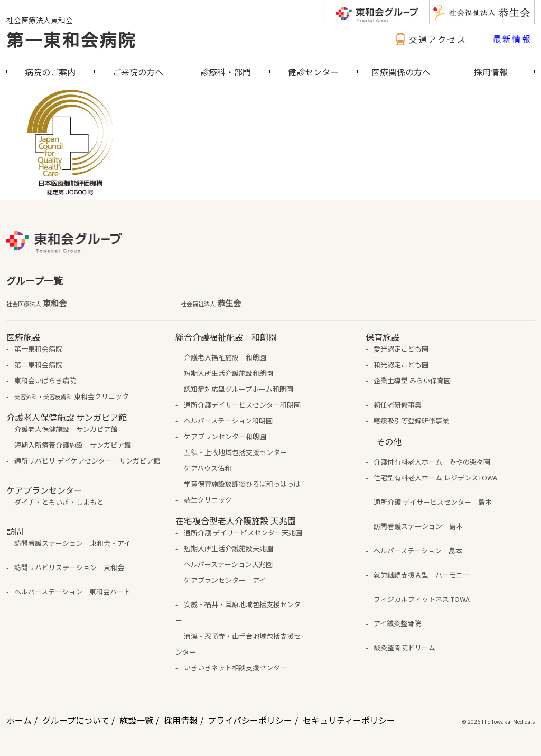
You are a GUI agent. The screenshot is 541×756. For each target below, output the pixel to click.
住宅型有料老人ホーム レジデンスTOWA (435, 478)
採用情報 (181, 720)
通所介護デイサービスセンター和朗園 (242, 405)
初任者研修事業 (398, 405)
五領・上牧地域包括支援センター (235, 452)
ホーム (19, 720)
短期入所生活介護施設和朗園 (228, 373)
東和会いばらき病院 (45, 380)
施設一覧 (136, 720)
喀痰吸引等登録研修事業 (411, 420)
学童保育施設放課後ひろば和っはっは (242, 484)
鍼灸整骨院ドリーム (404, 648)
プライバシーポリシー (250, 720)
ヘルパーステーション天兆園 (228, 564)
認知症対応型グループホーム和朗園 (239, 389)
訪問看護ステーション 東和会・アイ (72, 543)
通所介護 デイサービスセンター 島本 (433, 502)
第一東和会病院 (71, 39)
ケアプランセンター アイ (225, 580)
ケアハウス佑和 (208, 468)
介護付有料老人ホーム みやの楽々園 (432, 462)
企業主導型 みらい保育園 (412, 380)
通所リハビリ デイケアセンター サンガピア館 (87, 461)
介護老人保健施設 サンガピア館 (66, 429)
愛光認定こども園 (401, 349)
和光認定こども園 (401, 365)
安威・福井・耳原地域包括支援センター (238, 612)
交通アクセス (430, 39)
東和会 (36, 303)
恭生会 (211, 303)
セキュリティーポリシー (349, 720)
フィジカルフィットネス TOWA (422, 599)
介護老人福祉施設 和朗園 (225, 357)
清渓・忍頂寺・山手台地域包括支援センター (238, 644)
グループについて (76, 720)
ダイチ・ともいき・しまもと (59, 502)
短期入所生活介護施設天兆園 (228, 548)
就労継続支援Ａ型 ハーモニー (422, 575)
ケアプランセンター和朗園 (225, 436)
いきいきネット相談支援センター (235, 668)
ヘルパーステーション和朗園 (228, 420)
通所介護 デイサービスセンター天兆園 (243, 532)
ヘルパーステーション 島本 (418, 550)
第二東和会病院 (38, 365)
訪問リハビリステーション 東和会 (69, 567)
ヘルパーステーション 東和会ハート (72, 592)
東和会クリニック (72, 396)
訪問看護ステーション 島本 (418, 526)
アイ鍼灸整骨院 (397, 623)
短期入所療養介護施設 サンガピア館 (73, 445)
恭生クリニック (208, 500)
